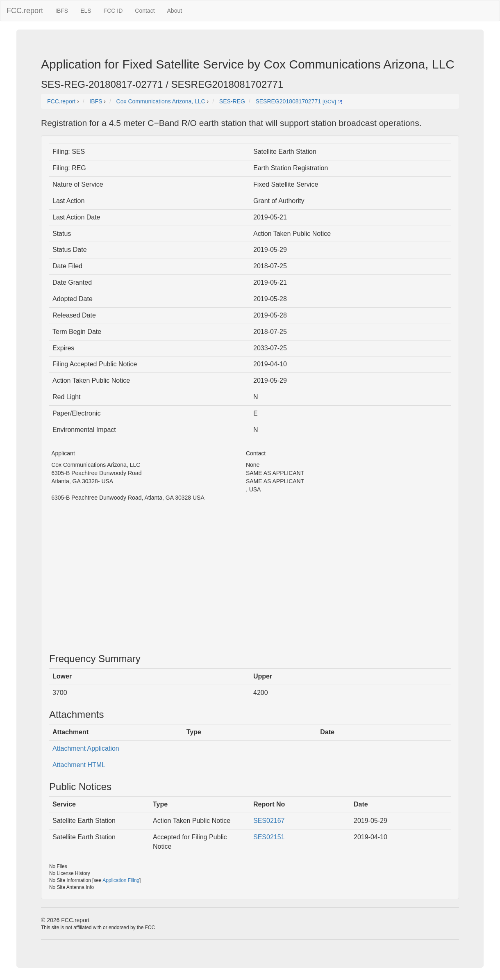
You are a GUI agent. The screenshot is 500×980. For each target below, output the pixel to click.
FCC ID (113, 11)
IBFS (62, 11)
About (175, 11)
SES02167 (269, 821)
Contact (145, 11)
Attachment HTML (79, 765)
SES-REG (232, 101)
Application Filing (121, 880)
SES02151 (269, 837)
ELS (86, 11)
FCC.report (25, 11)
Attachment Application (86, 748)
